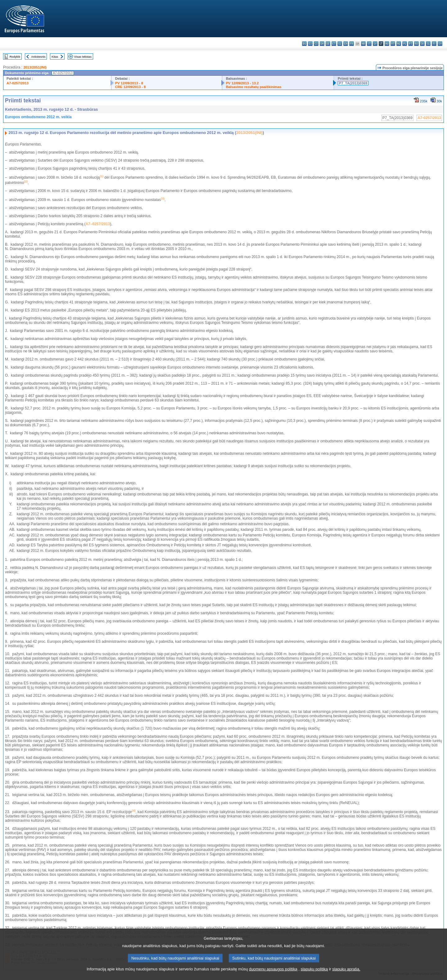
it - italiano (369, 44)
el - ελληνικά (340, 44)
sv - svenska (440, 44)
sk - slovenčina (422, 44)
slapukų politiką (314, 975)
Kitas (55, 57)
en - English (346, 44)
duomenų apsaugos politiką (273, 975)
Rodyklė (15, 57)
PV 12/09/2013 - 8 (129, 83)
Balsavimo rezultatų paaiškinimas (254, 87)
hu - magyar (387, 44)
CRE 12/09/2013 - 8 (131, 87)
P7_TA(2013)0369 (353, 83)
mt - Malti (393, 44)
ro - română (416, 44)
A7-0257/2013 (18, 83)
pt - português (411, 44)
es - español (310, 44)
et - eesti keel (334, 44)
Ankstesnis (38, 57)
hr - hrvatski (363, 44)
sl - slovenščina (428, 44)
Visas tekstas (83, 57)
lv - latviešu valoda (375, 44)
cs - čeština (316, 44)
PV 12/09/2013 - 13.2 (242, 83)
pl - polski (405, 44)
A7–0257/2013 (98, 224)
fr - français (352, 44)
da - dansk (322, 44)
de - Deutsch (328, 44)
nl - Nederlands (399, 44)
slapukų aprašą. (346, 975)
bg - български (304, 44)
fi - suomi (434, 44)
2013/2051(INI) (35, 67)
